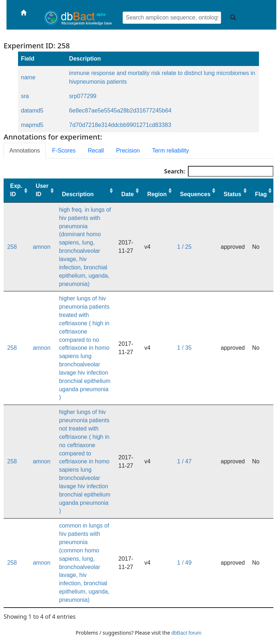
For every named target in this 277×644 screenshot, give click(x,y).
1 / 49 (184, 563)
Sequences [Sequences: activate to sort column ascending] (195, 194)
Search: (219, 171)
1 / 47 (184, 461)
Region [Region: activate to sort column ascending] (157, 194)
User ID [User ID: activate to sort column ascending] (42, 190)
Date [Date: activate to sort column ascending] (127, 194)
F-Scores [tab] (64, 151)
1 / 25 (184, 247)
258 (12, 247)
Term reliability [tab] (171, 151)
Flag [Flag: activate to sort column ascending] (261, 194)
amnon (42, 247)
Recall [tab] (96, 151)
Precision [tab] (128, 151)
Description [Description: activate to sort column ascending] (78, 194)
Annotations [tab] (25, 151)
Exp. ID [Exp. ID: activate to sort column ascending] (16, 190)
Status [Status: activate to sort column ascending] (232, 194)
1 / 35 (184, 348)
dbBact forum (186, 633)
